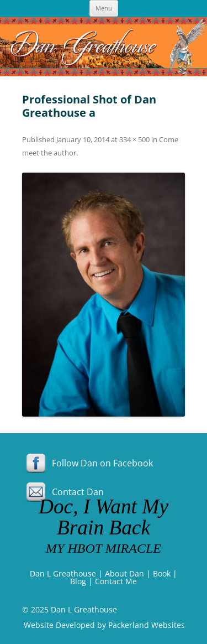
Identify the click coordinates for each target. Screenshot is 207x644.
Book (162, 573)
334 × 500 (134, 139)
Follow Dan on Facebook (87, 463)
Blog (78, 581)
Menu (104, 8)
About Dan (124, 573)
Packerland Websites (147, 625)
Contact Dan (63, 492)
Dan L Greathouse (63, 573)
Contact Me (116, 581)
